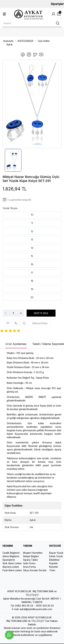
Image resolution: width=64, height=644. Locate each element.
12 (32, 231)
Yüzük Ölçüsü (10, 208)
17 (32, 273)
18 (32, 281)
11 (32, 223)
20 (32, 297)
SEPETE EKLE (41, 313)
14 (32, 248)
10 (32, 215)
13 (32, 240)
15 (32, 256)
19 (32, 289)
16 (32, 264)
